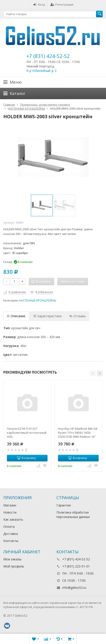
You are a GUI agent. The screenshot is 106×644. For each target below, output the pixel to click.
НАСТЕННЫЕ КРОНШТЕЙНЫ (38, 300)
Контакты (11, 541)
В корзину (26, 458)
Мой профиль (14, 566)
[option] (42, 205)
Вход (39, 4)
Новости (10, 512)
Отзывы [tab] (77, 316)
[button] (93, 373)
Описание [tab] (16, 316)
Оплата (9, 527)
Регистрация (62, 4)
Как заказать (13, 519)
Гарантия (64, 505)
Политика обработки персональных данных (73, 515)
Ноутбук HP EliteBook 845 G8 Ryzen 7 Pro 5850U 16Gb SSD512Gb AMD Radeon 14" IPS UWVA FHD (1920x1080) (78, 433)
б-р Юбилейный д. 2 (41, 71)
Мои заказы (12, 559)
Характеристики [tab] (47, 316)
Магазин (10, 505)
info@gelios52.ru (74, 588)
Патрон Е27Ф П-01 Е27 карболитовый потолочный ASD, (27, 433)
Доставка (11, 534)
